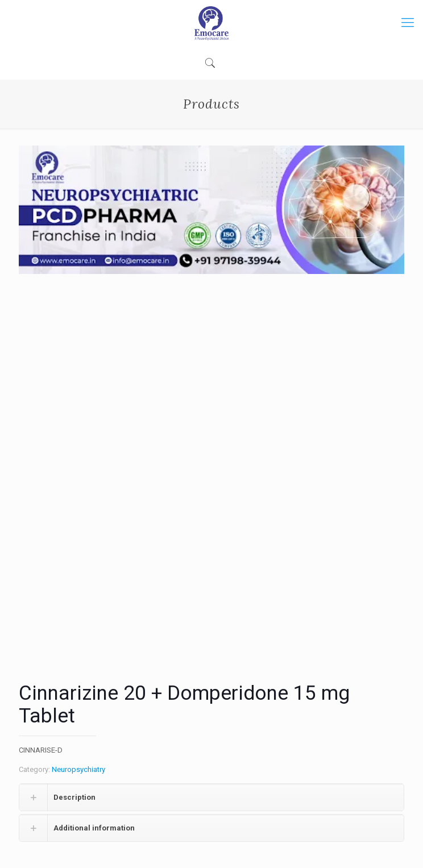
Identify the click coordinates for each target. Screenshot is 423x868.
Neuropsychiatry (78, 769)
